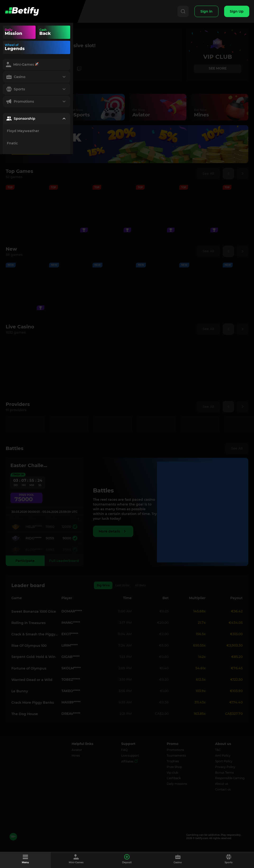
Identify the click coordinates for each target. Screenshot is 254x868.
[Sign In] (206, 11)
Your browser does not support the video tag (63, 32)
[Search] (183, 11)
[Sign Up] (237, 11)
